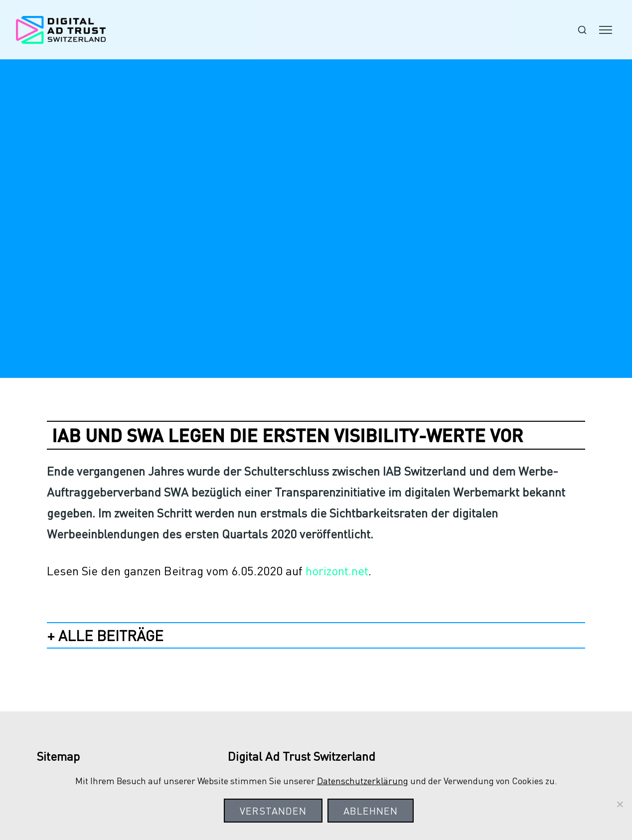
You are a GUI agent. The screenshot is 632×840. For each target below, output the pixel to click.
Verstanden (273, 811)
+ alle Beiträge (105, 635)
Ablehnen (371, 811)
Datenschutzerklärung (363, 780)
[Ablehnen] (620, 804)
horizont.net (337, 571)
